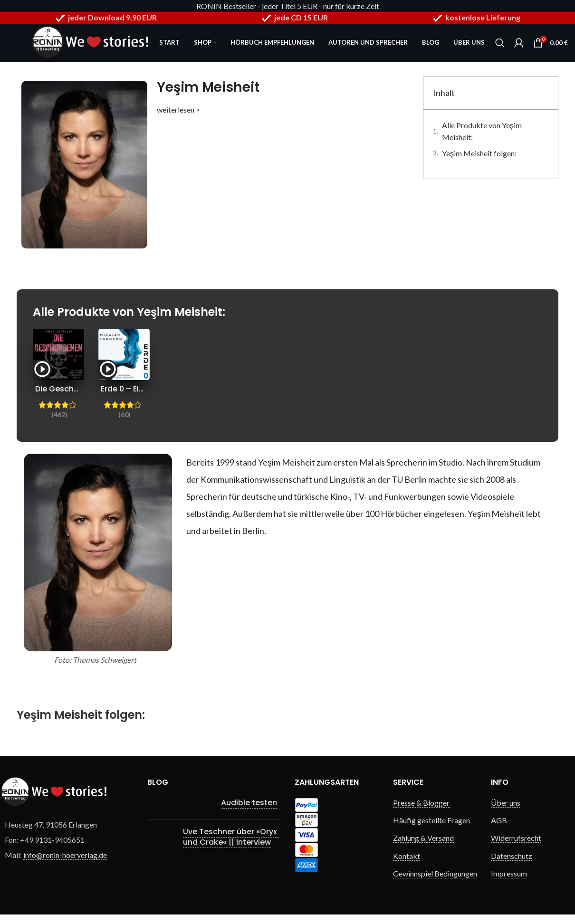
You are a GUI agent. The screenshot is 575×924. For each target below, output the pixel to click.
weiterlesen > (178, 110)
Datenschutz (512, 856)
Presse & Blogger (421, 803)
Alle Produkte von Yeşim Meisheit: (482, 131)
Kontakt (407, 856)
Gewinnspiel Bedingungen (435, 873)
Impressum (509, 873)
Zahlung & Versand (423, 838)
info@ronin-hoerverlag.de (65, 855)
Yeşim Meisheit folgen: (479, 153)
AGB (499, 820)
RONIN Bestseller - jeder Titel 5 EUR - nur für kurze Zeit (288, 6)
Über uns (506, 803)
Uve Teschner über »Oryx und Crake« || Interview (231, 837)
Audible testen (249, 803)
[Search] (500, 43)
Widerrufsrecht (516, 838)
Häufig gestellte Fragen (431, 820)
